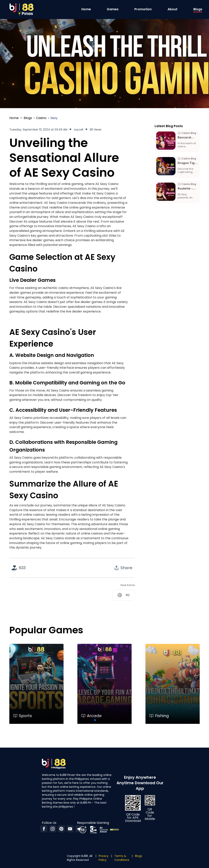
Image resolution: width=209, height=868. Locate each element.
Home (86, 9)
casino (41, 118)
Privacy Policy (104, 858)
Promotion (143, 9)
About (172, 9)
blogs (28, 118)
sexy (54, 118)
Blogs (198, 9)
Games (113, 9)
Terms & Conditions (122, 858)
